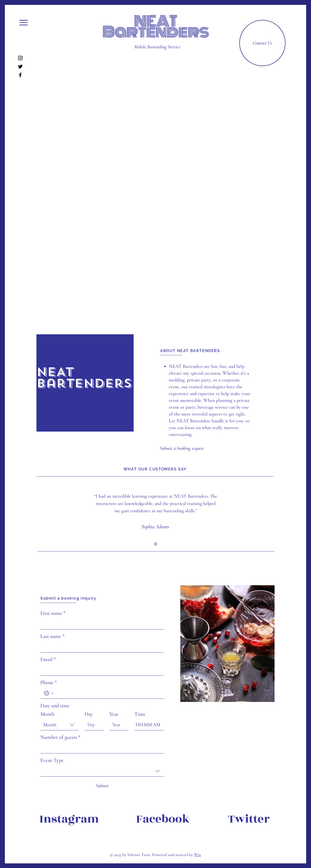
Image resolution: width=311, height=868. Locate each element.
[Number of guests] (101, 748)
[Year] (117, 725)
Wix (197, 855)
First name (53, 613)
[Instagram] (20, 58)
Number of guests (60, 737)
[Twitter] (20, 66)
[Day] (93, 725)
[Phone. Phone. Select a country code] (49, 693)
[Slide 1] (156, 544)
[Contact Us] (262, 43)
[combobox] (60, 725)
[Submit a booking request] (182, 448)
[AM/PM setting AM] (157, 725)
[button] (24, 23)
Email (48, 660)
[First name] (101, 624)
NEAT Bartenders (155, 27)
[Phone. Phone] (108, 693)
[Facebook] (20, 75)
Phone (49, 683)
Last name (52, 636)
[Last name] (101, 647)
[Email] (101, 670)
